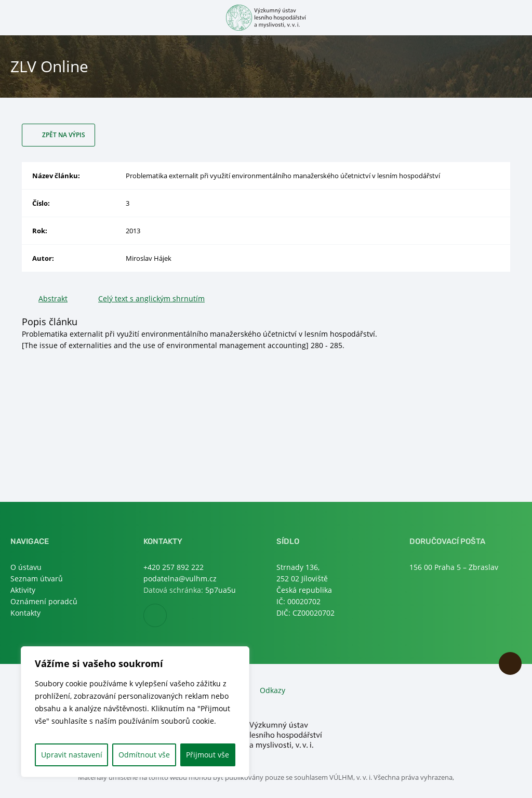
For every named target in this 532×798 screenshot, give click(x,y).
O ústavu (26, 567)
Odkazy (272, 690)
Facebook (167, 616)
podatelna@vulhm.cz (180, 578)
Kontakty (25, 613)
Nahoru (510, 663)
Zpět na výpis (64, 135)
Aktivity (23, 590)
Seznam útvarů (37, 578)
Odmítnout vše (144, 755)
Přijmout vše (208, 755)
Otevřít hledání (515, 17)
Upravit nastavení (72, 755)
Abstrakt (53, 298)
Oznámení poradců (44, 601)
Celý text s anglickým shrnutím (151, 298)
